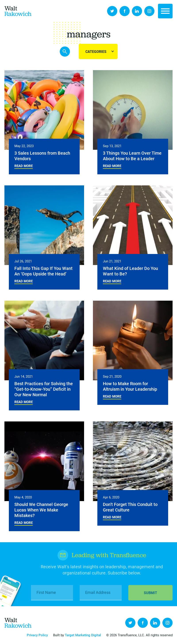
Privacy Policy (37, 635)
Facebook (125, 11)
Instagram (149, 11)
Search (65, 52)
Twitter (112, 11)
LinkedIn (137, 11)
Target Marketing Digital (83, 635)
